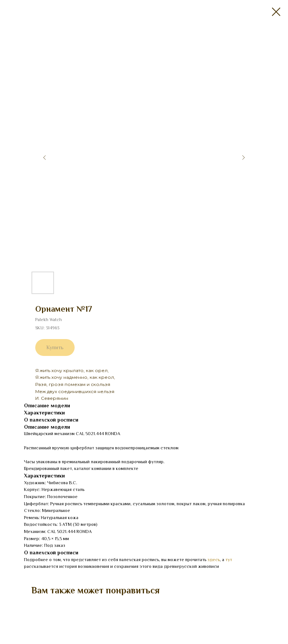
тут (229, 560)
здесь (214, 560)
